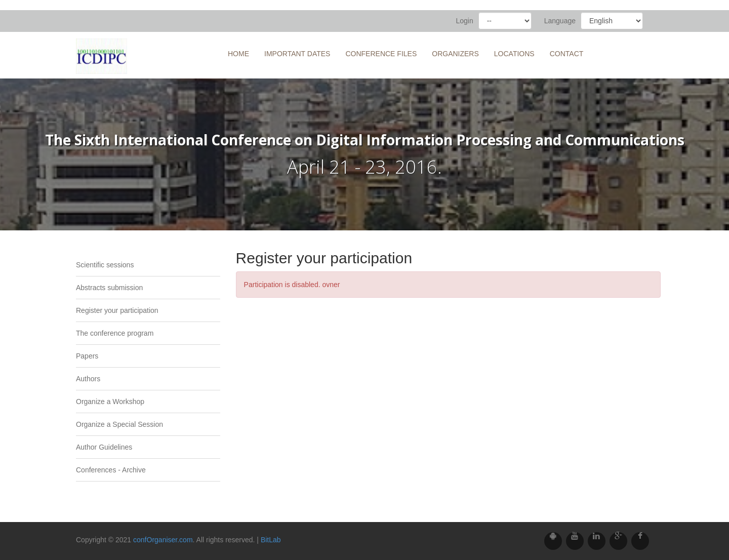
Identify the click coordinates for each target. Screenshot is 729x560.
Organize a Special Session (119, 424)
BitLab (271, 540)
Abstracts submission (109, 288)
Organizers (455, 54)
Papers (87, 356)
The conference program (115, 333)
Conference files (381, 54)
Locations (514, 54)
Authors (88, 379)
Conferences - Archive (111, 470)
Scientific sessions (105, 265)
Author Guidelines (104, 447)
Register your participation (117, 310)
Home (238, 54)
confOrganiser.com (163, 540)
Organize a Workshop (110, 402)
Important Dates (297, 54)
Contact (567, 54)
